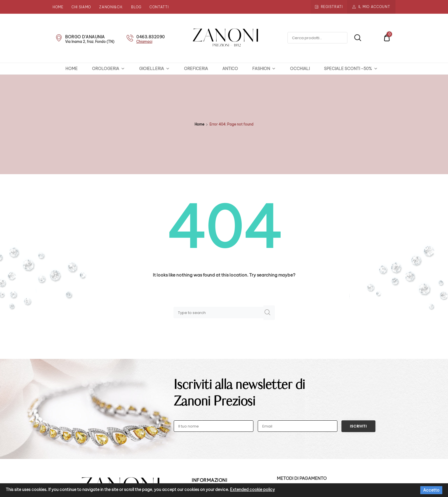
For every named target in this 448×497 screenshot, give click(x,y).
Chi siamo (81, 7)
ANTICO (230, 69)
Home (58, 7)
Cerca (355, 38)
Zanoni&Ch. (111, 7)
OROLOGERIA (108, 69)
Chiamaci (144, 42)
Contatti (159, 7)
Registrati (332, 7)
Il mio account (374, 7)
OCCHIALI (300, 69)
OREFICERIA (196, 69)
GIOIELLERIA (154, 69)
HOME (72, 69)
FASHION (264, 69)
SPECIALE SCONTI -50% (351, 69)
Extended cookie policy (252, 490)
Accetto (431, 490)
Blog (136, 7)
